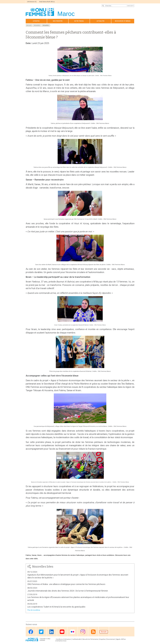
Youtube (62, 632)
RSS (93, 632)
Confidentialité (77, 639)
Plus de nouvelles (33, 610)
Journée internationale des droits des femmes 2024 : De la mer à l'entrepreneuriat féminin (68, 591)
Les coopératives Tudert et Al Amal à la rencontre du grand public (56, 607)
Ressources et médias (123, 21)
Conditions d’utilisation (63, 639)
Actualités (101, 21)
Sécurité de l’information (90, 639)
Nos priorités (58, 21)
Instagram (83, 632)
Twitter (41, 632)
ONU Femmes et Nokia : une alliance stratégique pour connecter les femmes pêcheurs (66, 584)
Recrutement (111, 639)
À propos (36, 21)
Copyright (43, 639)
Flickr (72, 632)
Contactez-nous (61, 641)
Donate (104, 632)
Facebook (31, 632)
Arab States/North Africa (47, 2)
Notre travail (79, 21)
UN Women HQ (32, 2)
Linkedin (52, 632)
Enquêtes (103, 639)
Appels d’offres (121, 639)
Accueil (29, 25)
